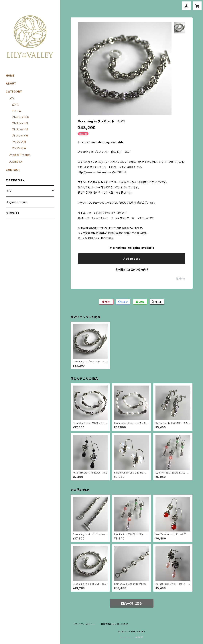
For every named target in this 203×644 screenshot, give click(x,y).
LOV (11, 98)
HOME (10, 76)
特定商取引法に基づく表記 (115, 624)
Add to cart (132, 259)
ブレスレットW (20, 136)
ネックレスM (19, 142)
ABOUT (11, 84)
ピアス (15, 105)
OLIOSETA (15, 162)
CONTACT (13, 170)
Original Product (20, 155)
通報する (181, 279)
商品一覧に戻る (132, 603)
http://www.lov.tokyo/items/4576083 (102, 172)
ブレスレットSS (20, 117)
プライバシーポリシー (84, 624)
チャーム (16, 111)
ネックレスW (19, 148)
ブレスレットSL (20, 123)
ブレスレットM (20, 129)
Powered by (132, 637)
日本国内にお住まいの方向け (132, 269)
